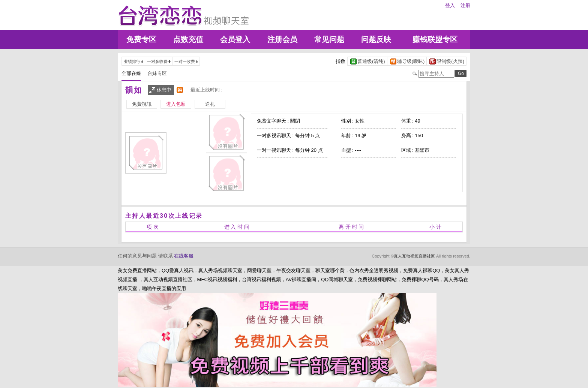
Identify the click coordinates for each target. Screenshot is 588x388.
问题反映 (376, 39)
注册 (465, 5)
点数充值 (188, 39)
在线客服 (184, 256)
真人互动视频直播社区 (414, 256)
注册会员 (282, 39)
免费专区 (141, 39)
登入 (450, 5)
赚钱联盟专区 (435, 39)
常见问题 (329, 39)
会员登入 (235, 39)
